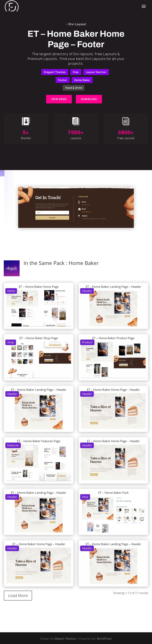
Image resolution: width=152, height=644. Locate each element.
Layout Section (96, 72)
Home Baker (82, 80)
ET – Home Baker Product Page (113, 338)
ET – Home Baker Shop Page (39, 338)
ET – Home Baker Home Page (39, 287)
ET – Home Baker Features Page (39, 441)
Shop (11, 342)
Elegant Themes (55, 72)
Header (87, 291)
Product (87, 342)
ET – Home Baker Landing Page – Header (113, 287)
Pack (85, 497)
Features (13, 445)
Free (76, 72)
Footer (63, 80)
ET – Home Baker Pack (113, 493)
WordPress (104, 639)
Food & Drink (74, 88)
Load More (18, 595)
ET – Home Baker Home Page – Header (113, 390)
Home (11, 291)
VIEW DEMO (59, 99)
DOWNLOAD (89, 99)
